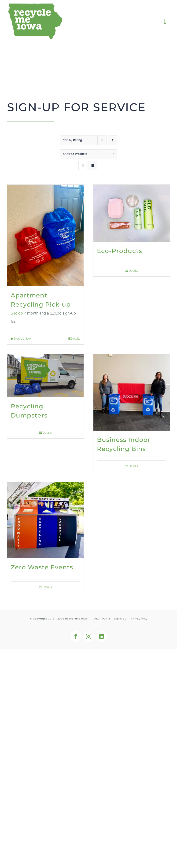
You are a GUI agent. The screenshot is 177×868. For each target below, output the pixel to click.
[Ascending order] (113, 140)
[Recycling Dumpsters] (45, 376)
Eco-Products (120, 251)
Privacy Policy (140, 619)
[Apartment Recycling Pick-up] (45, 235)
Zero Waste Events (42, 567)
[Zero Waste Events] (45, 520)
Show (75, 154)
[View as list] (92, 166)
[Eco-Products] (132, 213)
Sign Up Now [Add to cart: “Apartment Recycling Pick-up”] (22, 339)
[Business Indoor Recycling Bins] (132, 392)
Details (76, 339)
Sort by (73, 140)
